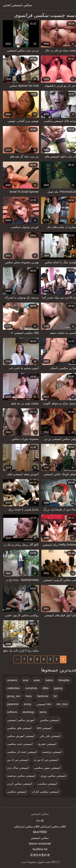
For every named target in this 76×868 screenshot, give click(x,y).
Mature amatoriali (38, 844)
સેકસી (38, 821)
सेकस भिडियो (38, 832)
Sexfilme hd (38, 849)
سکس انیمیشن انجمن (16, 5)
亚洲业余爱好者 (38, 855)
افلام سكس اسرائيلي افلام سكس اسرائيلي (38, 826)
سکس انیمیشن (38, 838)
